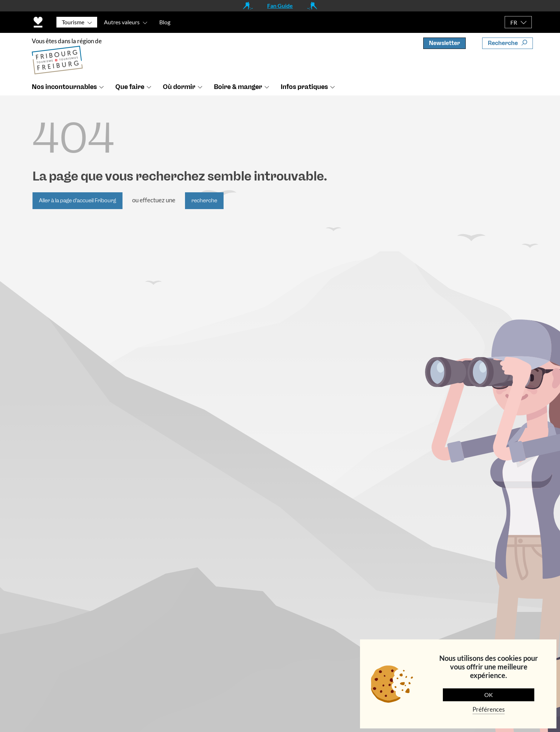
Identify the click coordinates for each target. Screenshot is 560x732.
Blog (165, 22)
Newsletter (444, 43)
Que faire (130, 87)
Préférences (489, 709)
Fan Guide (280, 6)
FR (514, 22)
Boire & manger (238, 87)
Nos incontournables (64, 87)
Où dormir (179, 87)
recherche (204, 201)
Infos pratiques (304, 87)
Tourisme (73, 22)
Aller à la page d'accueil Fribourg (77, 201)
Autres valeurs (122, 22)
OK (489, 695)
